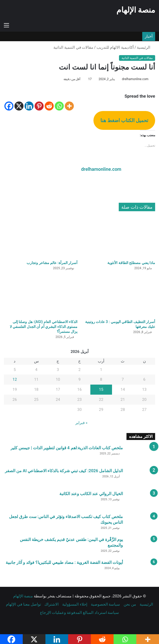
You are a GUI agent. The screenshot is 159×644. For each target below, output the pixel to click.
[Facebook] (9, 106)
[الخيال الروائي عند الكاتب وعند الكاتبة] (141, 500)
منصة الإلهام (23, 596)
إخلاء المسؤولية (75, 604)
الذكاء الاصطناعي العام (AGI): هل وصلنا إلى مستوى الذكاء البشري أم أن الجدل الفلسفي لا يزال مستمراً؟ (44, 326)
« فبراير (81, 422)
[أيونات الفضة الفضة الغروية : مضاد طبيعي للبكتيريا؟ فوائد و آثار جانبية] (141, 569)
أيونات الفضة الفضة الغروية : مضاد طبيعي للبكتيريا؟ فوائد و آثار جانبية (64, 562)
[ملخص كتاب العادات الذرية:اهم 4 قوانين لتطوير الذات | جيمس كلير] (141, 454)
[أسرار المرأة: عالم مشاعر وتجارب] (41, 237)
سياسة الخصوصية (106, 604)
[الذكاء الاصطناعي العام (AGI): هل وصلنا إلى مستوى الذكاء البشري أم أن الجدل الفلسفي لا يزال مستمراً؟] (41, 296)
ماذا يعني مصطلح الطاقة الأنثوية (131, 262)
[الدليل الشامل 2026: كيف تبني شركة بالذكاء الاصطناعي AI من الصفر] (141, 477)
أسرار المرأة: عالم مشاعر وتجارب (52, 262)
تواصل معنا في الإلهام (23, 604)
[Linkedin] (29, 106)
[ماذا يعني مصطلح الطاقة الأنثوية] (118, 237)
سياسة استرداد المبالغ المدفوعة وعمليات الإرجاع (80, 612)
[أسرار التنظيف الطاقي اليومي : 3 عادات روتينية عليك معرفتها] (118, 296)
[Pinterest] (39, 106)
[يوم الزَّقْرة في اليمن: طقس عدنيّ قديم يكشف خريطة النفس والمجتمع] (141, 546)
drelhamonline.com (135, 79)
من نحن (130, 604)
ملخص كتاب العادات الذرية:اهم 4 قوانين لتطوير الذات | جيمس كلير (67, 447)
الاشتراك (51, 604)
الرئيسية (146, 47)
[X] (19, 106)
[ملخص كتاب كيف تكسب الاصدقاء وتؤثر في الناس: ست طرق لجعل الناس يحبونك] (141, 523)
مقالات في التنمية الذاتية (73, 47)
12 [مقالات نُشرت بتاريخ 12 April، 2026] (15, 379)
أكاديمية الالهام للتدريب (115, 47)
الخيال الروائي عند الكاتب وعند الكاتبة (91, 493)
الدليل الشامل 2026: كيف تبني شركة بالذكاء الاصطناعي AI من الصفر (64, 470)
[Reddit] (49, 106)
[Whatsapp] (59, 106)
